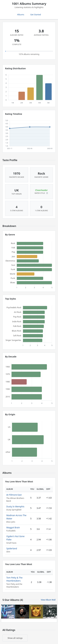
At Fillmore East (14, 495)
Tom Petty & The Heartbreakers (14, 579)
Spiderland (12, 548)
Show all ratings (15, 638)
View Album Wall (48, 600)
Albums (21, 14)
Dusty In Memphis (15, 506)
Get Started (36, 14)
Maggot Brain (13, 527)
